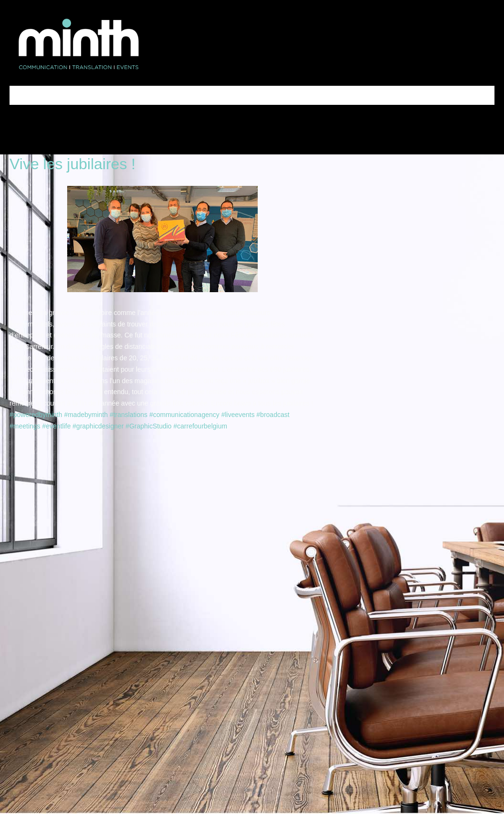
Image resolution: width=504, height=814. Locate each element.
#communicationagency (184, 415)
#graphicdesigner (98, 426)
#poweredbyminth (36, 415)
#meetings (25, 426)
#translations (128, 415)
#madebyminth (86, 415)
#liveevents (238, 415)
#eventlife (56, 426)
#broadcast (273, 415)
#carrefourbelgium (200, 426)
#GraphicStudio (149, 426)
